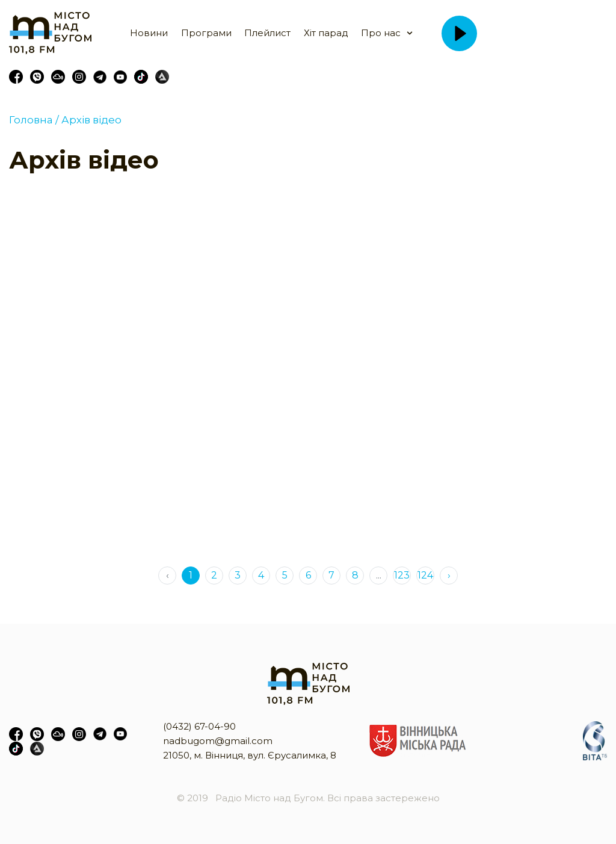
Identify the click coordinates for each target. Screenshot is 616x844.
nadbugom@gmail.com (218, 741)
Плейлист (267, 33)
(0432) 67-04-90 (199, 726)
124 (425, 575)
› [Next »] (449, 575)
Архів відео (90, 120)
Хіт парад (326, 33)
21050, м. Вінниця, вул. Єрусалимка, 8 (250, 755)
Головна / (34, 120)
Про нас (381, 33)
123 (402, 575)
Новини (149, 33)
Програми (206, 33)
